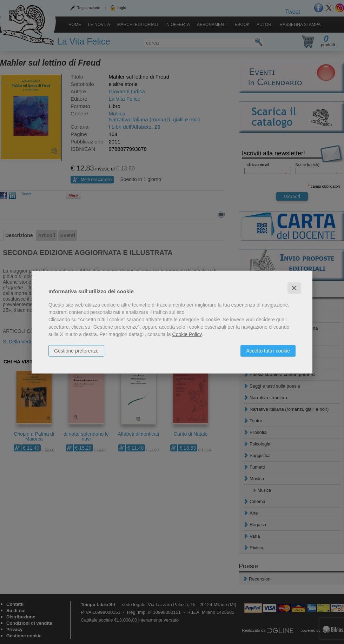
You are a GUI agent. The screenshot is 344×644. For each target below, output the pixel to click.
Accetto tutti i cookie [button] (268, 350)
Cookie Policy (187, 334)
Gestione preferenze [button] (76, 350)
